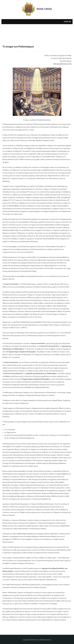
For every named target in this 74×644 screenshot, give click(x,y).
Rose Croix (44, 9)
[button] (67, 22)
